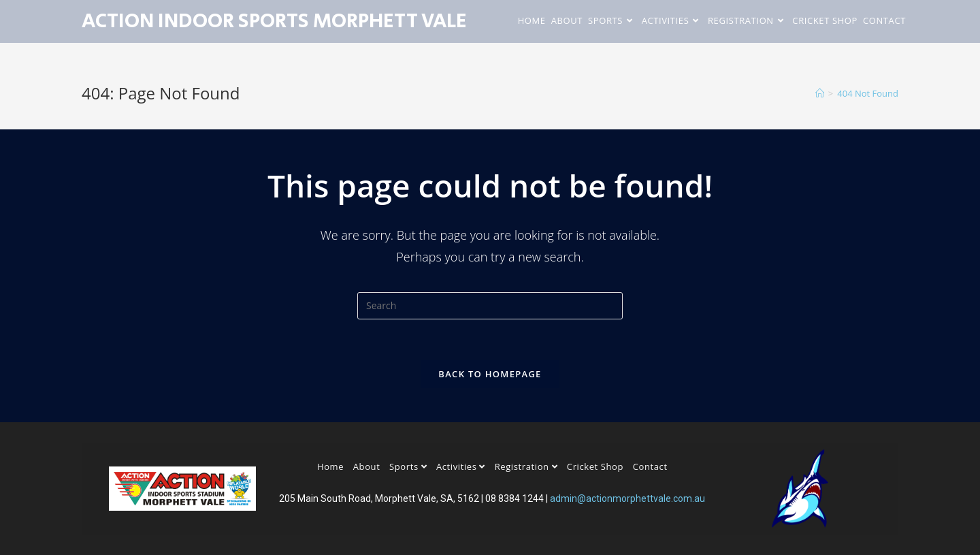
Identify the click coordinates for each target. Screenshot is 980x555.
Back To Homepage (490, 374)
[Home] (820, 93)
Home (330, 466)
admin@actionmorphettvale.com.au (627, 498)
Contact (650, 466)
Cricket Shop (595, 466)
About (367, 466)
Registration (526, 466)
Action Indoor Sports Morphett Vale (274, 21)
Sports (408, 466)
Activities (461, 466)
